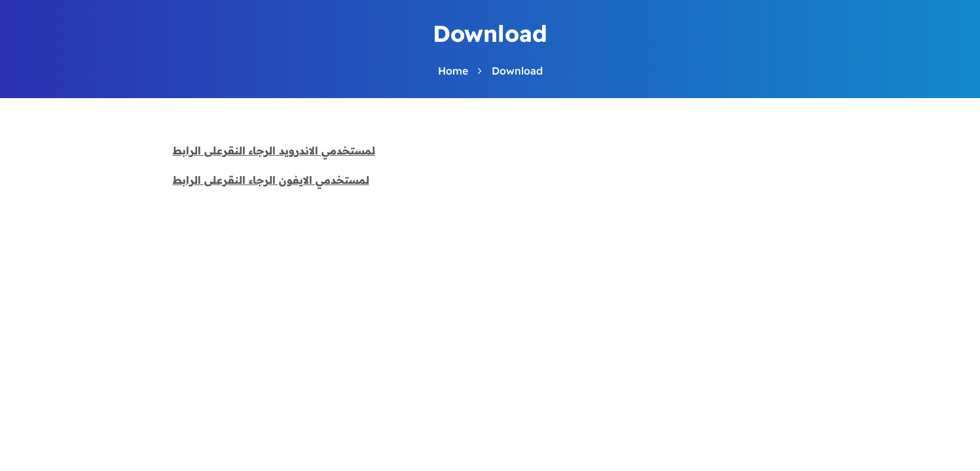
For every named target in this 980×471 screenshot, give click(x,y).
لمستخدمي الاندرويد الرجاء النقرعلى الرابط (274, 150)
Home (453, 71)
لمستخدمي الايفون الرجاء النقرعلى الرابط (271, 180)
